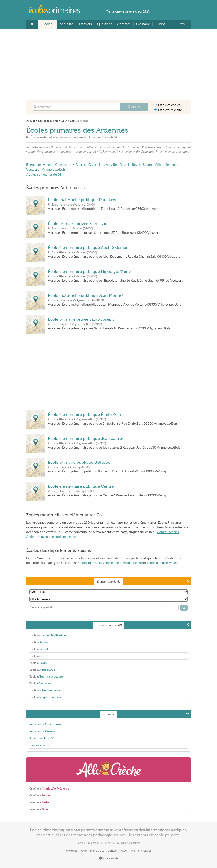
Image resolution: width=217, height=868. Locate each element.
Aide (84, 851)
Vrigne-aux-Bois (54, 169)
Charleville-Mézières (70, 165)
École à (48, 635)
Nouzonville (108, 165)
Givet (92, 165)
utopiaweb (108, 859)
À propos (72, 851)
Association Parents (42, 731)
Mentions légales (141, 851)
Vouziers (33, 169)
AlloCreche (108, 770)
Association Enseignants (45, 724)
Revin (136, 165)
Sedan (147, 165)
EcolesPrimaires (57, 10)
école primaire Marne (127, 563)
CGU (124, 851)
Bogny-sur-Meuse (39, 165)
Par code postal (41, 607)
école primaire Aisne (95, 563)
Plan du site (97, 851)
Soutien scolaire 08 (42, 738)
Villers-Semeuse (166, 165)
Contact (113, 851)
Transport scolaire (41, 745)
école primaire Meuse (163, 563)
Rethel (124, 165)
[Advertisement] (108, 64)
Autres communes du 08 (44, 175)
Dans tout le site (168, 110)
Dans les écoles (167, 105)
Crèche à (49, 789)
